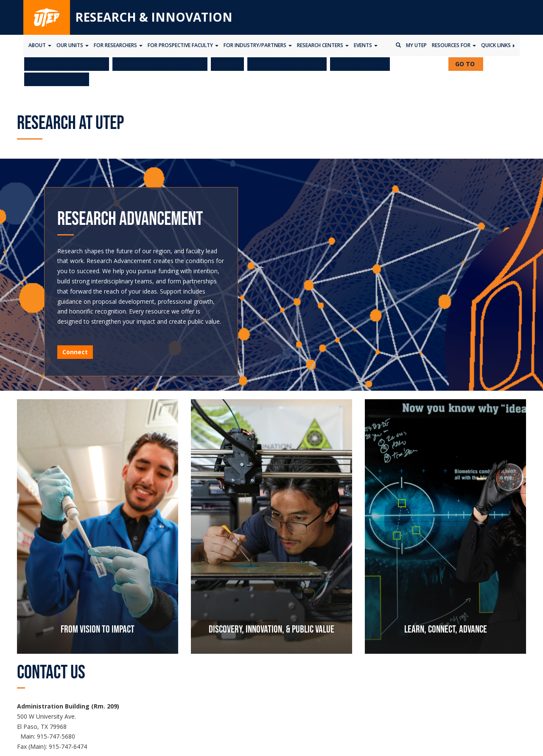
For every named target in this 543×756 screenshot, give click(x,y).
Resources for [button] (454, 45)
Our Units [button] (73, 45)
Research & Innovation (154, 17)
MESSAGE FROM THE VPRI (67, 64)
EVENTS (227, 64)
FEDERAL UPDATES (57, 79)
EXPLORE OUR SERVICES (287, 64)
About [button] (40, 45)
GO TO (468, 65)
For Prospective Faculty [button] (183, 45)
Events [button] (366, 45)
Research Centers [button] (323, 45)
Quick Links (498, 45)
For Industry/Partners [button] (258, 45)
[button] (160, 64)
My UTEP (416, 45)
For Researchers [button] (118, 45)
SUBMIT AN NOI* (360, 64)
